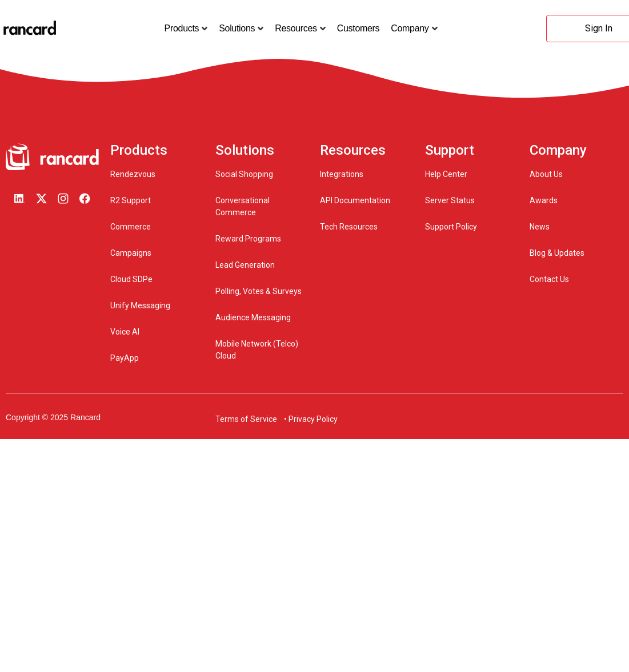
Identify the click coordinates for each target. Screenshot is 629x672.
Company (410, 29)
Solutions (237, 29)
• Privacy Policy (311, 419)
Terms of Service (246, 419)
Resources (296, 29)
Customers (358, 28)
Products (182, 29)
